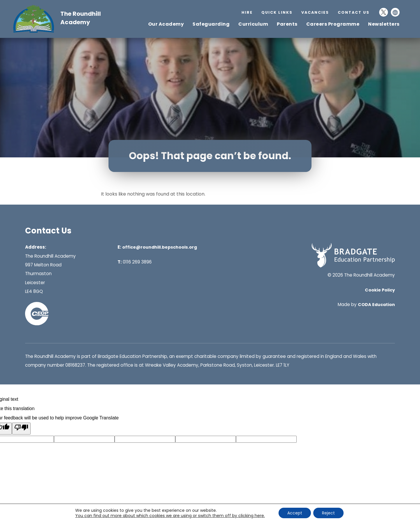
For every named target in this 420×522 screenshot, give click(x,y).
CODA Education (376, 305)
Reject (328, 513)
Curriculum (253, 24)
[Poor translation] (21, 429)
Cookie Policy (380, 290)
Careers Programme (333, 24)
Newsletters (384, 24)
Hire (247, 12)
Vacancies (315, 12)
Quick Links (277, 12)
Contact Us (354, 12)
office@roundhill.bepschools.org (160, 247)
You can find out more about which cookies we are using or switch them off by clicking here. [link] (170, 516)
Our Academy (166, 24)
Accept (295, 513)
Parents (287, 24)
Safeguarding (211, 24)
